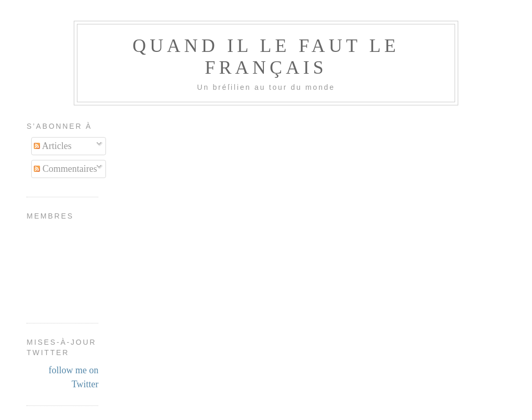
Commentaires (65, 169)
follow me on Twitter (73, 377)
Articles (53, 146)
